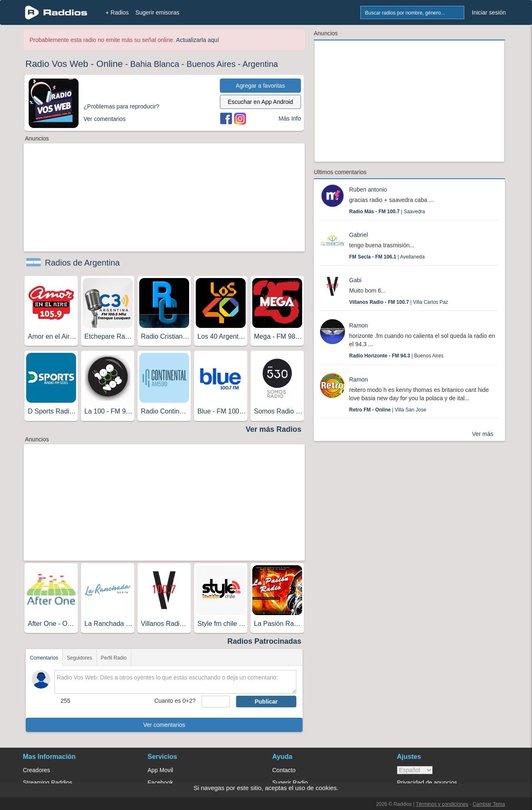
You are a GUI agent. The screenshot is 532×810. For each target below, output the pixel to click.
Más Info (290, 118)
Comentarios (44, 658)
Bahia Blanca (155, 64)
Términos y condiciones (442, 804)
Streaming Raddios (48, 783)
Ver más (483, 434)
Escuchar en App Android (260, 102)
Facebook (160, 783)
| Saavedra (387, 212)
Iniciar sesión (489, 12)
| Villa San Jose (388, 410)
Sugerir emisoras (158, 12)
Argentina (260, 64)
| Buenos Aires (396, 356)
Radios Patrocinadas (264, 641)
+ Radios (117, 12)
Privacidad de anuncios (427, 783)
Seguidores (80, 658)
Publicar (266, 702)
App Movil (160, 770)
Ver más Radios (273, 429)
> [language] (415, 770)
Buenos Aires (211, 64)
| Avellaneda (387, 257)
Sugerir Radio (290, 783)
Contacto (284, 770)
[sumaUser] (216, 702)
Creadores (36, 770)
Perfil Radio (114, 658)
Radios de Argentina (82, 263)
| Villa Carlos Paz (399, 302)
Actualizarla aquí (198, 40)
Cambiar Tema (489, 804)
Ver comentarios (164, 725)
